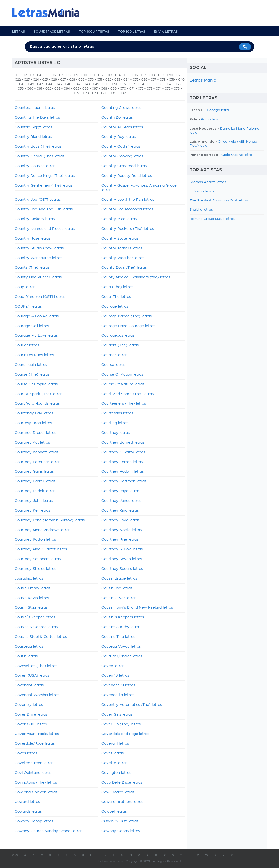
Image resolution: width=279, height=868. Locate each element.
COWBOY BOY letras (120, 821)
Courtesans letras (117, 413)
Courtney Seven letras (122, 559)
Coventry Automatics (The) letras (132, 705)
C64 (67, 89)
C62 (48, 89)
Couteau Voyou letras (121, 647)
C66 (85, 89)
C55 (150, 84)
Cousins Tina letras (118, 637)
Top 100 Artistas (94, 32)
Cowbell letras (114, 812)
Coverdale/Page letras (35, 744)
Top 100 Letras (132, 32)
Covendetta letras (118, 695)
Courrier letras (114, 355)
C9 (76, 75)
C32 (108, 80)
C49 (96, 84)
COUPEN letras (28, 307)
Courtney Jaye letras (120, 491)
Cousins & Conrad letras (36, 627)
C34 (126, 80)
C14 (118, 75)
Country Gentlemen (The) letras (44, 186)
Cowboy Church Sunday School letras (48, 831)
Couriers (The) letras (120, 345)
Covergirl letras (115, 744)
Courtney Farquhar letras (38, 462)
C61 (39, 89)
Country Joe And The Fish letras (44, 209)
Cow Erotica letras (118, 792)
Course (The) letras (32, 375)
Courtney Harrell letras (35, 481)
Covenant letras (29, 685)
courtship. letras (29, 579)
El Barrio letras (202, 191)
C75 (167, 89)
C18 (152, 75)
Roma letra (210, 119)
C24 (36, 80)
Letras (19, 32)
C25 (45, 80)
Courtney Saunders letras (38, 559)
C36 (144, 80)
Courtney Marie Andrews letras (43, 530)
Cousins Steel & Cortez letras (41, 637)
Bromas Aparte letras (208, 182)
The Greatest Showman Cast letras (219, 201)
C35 (135, 80)
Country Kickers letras (35, 219)
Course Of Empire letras (36, 384)
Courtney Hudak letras (35, 491)
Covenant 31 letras (118, 685)
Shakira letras (201, 210)
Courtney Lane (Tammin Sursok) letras (50, 520)
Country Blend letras (33, 137)
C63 (57, 89)
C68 (104, 89)
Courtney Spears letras (122, 569)
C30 (91, 80)
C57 (168, 84)
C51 (115, 84)
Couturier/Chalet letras (122, 656)
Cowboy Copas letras (121, 831)
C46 (68, 84)
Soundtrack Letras (52, 32)
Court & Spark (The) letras (39, 394)
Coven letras (113, 666)
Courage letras (115, 307)
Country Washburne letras (38, 258)
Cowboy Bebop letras (34, 821)
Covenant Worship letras (37, 695)
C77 (77, 93)
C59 (21, 89)
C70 (123, 89)
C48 (87, 84)
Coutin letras (26, 656)
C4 (39, 75)
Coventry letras (29, 705)
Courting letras (115, 423)
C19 (161, 75)
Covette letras (114, 763)
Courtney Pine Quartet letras (41, 549)
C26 (54, 80)
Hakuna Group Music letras (212, 219)
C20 (170, 75)
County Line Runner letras (38, 277)
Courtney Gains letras (34, 472)
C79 (95, 93)
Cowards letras (28, 812)
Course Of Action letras (122, 375)
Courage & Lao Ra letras (37, 316)
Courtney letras (116, 433)
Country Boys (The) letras (38, 147)
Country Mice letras (119, 219)
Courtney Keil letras (32, 511)
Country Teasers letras (122, 248)
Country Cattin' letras (121, 147)
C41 (22, 84)
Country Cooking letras (122, 156)
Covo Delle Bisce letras (122, 783)
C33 (117, 80)
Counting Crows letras (121, 108)
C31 (100, 80)
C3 (32, 75)
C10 (84, 75)
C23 (27, 80)
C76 (177, 89)
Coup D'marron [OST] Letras (40, 297)
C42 (31, 84)
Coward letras (27, 802)
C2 (25, 75)
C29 (81, 80)
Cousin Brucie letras (119, 579)
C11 (93, 75)
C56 (159, 84)
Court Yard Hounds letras (37, 404)
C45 (59, 84)
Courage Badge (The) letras (127, 316)
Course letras (113, 365)
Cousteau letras (29, 647)
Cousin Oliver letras (119, 598)
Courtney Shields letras (35, 569)
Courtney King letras (120, 511)
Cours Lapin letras (31, 365)
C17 (144, 75)
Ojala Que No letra (237, 155)
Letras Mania (203, 80)
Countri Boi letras (117, 118)
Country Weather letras (123, 258)
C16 (135, 75)
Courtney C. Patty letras (123, 452)
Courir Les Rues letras (34, 355)
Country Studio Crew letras (39, 248)
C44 (49, 84)
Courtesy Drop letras (33, 423)
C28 (72, 80)
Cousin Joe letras (117, 588)
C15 (126, 75)
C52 (123, 84)
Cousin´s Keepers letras (123, 617)
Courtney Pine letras (120, 540)
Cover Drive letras (31, 715)
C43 (40, 84)
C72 (141, 89)
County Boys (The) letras (124, 268)
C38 (163, 80)
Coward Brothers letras (122, 802)
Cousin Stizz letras (31, 608)
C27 (63, 80)
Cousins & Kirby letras (121, 627)
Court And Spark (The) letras (128, 394)
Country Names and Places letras (45, 229)
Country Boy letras (118, 137)
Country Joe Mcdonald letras (127, 209)
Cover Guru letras (31, 724)
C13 (109, 75)
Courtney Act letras (32, 443)
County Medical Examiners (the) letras (136, 277)
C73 (150, 89)
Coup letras (25, 287)
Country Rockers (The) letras (128, 229)
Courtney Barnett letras (123, 443)
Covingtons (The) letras (36, 783)
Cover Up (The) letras (121, 724)
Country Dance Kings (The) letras (45, 176)
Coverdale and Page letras (125, 734)
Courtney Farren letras (122, 462)
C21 (179, 75)
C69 (114, 89)
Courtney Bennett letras (37, 452)
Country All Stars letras (122, 127)
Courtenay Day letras (34, 413)
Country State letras (120, 239)
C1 (18, 75)
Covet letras (113, 753)
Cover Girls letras (117, 715)
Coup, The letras (116, 297)
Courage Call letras (32, 326)
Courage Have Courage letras (128, 326)
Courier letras (27, 345)
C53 (132, 84)
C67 (95, 89)
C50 (106, 84)
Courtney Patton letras (35, 540)
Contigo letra (218, 110)
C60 (30, 89)
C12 (101, 75)
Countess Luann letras (35, 108)
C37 (154, 80)
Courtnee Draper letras (35, 433)
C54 (141, 84)
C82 (123, 93)
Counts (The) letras (32, 268)
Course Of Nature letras (123, 384)
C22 (18, 80)
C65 (76, 89)
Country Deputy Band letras (127, 176)
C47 (77, 84)
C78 (86, 93)
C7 (61, 75)
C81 (114, 93)
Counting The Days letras (37, 118)
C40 (181, 80)
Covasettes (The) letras (36, 666)
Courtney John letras (34, 501)
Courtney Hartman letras (124, 481)
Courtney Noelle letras (122, 530)
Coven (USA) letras (32, 676)
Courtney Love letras (120, 520)
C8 (69, 75)
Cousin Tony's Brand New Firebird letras (137, 608)
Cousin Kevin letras (32, 598)
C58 (178, 84)
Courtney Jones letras (121, 501)
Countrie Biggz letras (33, 127)
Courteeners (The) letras (124, 404)
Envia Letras (166, 32)
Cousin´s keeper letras (35, 617)
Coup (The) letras (117, 287)
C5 (46, 75)
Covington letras (116, 773)
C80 (104, 93)
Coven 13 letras (115, 676)
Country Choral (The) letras (40, 156)
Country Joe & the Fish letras (128, 200)
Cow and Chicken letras (36, 792)
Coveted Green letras (34, 763)
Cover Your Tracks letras (37, 734)
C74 (159, 89)
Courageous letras (118, 336)
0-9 (15, 855)
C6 (54, 75)
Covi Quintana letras (33, 773)
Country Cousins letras (35, 166)
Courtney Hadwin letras (123, 472)
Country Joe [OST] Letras (38, 200)
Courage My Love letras (36, 336)
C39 (172, 80)
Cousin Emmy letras (33, 588)
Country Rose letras (33, 239)
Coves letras (26, 753)
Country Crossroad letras (124, 166)
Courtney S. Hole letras (122, 549)
